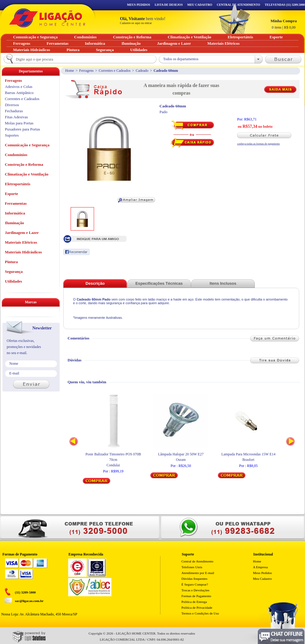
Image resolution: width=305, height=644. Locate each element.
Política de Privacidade (197, 607)
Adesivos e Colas (19, 87)
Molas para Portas (19, 123)
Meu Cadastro (200, 5)
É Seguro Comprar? (195, 584)
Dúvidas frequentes (194, 579)
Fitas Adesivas (16, 117)
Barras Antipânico (19, 93)
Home (70, 71)
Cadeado (142, 71)
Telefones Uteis (192, 567)
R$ (284, 24)
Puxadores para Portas (23, 129)
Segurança (14, 272)
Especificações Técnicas (159, 283)
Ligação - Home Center (47, 18)
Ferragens (86, 71)
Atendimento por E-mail (198, 573)
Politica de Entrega (194, 602)
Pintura (11, 262)
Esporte (11, 194)
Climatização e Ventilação (27, 174)
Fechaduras (14, 111)
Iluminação (14, 223)
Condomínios (16, 155)
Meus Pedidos (138, 5)
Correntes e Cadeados (115, 71)
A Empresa (260, 567)
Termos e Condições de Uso (200, 613)
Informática (15, 213)
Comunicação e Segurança (27, 145)
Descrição (95, 283)
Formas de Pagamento (196, 596)
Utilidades (13, 281)
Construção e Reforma (24, 164)
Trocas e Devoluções (195, 590)
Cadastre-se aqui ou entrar (136, 23)
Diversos (12, 105)
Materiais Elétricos (21, 242)
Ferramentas (16, 203)
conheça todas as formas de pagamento (258, 144)
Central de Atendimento (197, 561)
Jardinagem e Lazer (22, 233)
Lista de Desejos (169, 5)
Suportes (12, 135)
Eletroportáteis (18, 184)
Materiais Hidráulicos (23, 252)
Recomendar (76, 252)
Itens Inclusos (223, 283)
